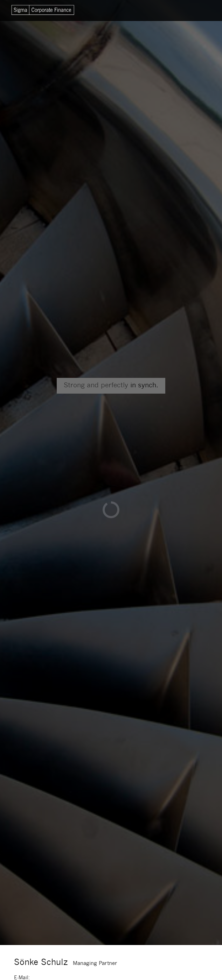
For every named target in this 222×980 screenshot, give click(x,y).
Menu (195, 10)
